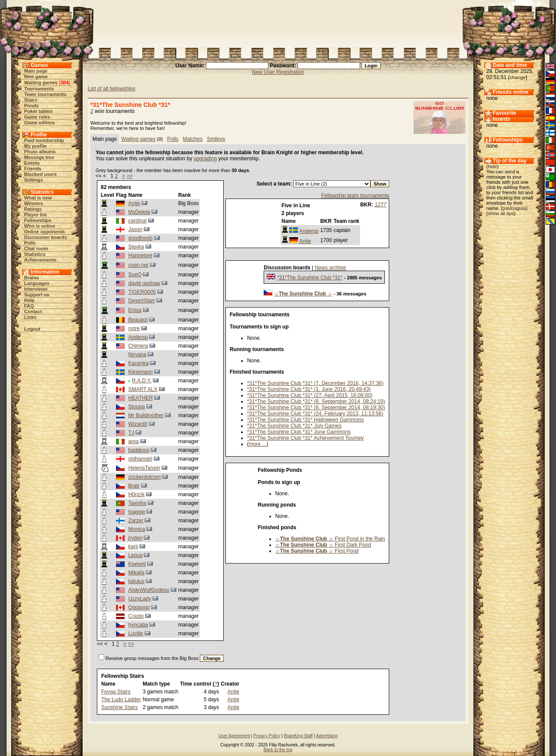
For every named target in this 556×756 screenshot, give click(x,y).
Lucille (136, 633)
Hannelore (140, 255)
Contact (33, 312)
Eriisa (135, 310)
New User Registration (278, 72)
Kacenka (138, 363)
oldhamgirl (140, 459)
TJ (131, 433)
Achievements (41, 260)
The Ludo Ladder (121, 700)
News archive (331, 268)
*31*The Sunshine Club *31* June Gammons (299, 432)
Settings (34, 180)
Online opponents (45, 232)
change (518, 77)
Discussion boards (46, 237)
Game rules (37, 117)
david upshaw (144, 283)
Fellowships (38, 220)
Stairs (31, 100)
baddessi (139, 450)
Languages (37, 283)
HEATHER (140, 398)
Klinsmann (140, 372)
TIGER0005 (142, 292)
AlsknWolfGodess (149, 590)
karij (133, 547)
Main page (36, 71)
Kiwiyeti (137, 564)
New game (36, 76)
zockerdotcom (144, 477)
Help (30, 300)
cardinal (137, 221)
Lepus (135, 555)
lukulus (136, 581)
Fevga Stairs (116, 692)
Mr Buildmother (146, 415)
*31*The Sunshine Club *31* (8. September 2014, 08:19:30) (316, 408)
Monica (137, 529)
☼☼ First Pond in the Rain (330, 539)
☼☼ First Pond (317, 551)
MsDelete (139, 212)
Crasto (136, 616)
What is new (38, 198)
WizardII (138, 424)
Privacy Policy (267, 736)
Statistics (35, 254)
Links (31, 317)
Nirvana (137, 355)
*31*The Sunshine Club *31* (310, 278)
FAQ (29, 306)
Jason (135, 229)
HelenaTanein (144, 468)
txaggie (137, 512)
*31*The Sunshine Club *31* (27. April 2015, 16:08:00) (310, 395)
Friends (33, 169)
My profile (36, 146)
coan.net (138, 265)
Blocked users (41, 174)
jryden (135, 538)
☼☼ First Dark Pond (323, 545)
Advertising (327, 736)
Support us (37, 295)
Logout (32, 329)
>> (129, 176)
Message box (39, 157)
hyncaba (138, 625)
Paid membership (44, 140)
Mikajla (136, 573)
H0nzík (136, 494)
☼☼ (303, 294)
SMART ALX (143, 389)
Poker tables (38, 111)
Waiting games (41, 83)
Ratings (33, 209)
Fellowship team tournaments (356, 196)
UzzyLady (140, 599)
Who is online (40, 226)
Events (32, 163)
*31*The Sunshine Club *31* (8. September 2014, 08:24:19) (316, 401)
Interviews (36, 289)
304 (64, 83)
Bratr (134, 486)
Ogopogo (139, 607)
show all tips (501, 213)
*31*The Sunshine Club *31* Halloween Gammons (306, 420)
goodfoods (140, 238)
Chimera (138, 346)
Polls (30, 243)
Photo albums (40, 152)
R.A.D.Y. (142, 381)
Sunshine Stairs (119, 707)
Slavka (136, 247)
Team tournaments (46, 94)
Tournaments (39, 89)
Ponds (32, 106)
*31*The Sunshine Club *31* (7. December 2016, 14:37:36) (315, 383)
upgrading (205, 159)
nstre (134, 328)
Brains (32, 278)
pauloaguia (514, 208)
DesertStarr (141, 301)
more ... (258, 444)
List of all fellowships (111, 89)
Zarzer (136, 521)
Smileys (216, 139)
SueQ (135, 275)
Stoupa (136, 407)
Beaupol (138, 320)
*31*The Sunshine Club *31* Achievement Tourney (306, 438)
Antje (134, 203)
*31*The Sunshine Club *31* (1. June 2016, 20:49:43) (309, 389)
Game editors (40, 123)
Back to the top (278, 750)
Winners (34, 203)
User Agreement (234, 736)
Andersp (138, 337)
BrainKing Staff (299, 736)
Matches (193, 139)
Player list (36, 215)
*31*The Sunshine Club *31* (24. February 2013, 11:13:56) (315, 414)
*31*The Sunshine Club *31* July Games (294, 426)
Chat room (36, 249)
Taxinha (137, 503)
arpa (133, 441)
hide (492, 166)
